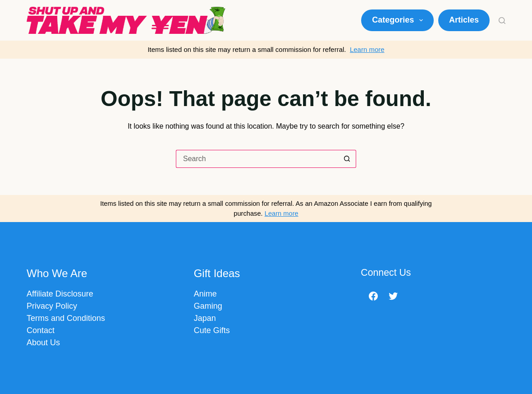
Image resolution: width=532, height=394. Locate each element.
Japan (205, 318)
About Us (43, 343)
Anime (205, 294)
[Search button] (347, 159)
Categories (399, 20)
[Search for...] (257, 159)
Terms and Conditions (66, 318)
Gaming (208, 306)
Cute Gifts (212, 330)
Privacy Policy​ (52, 306)
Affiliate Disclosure (60, 294)
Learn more (367, 49)
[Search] (502, 21)
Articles (464, 20)
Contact (41, 330)
